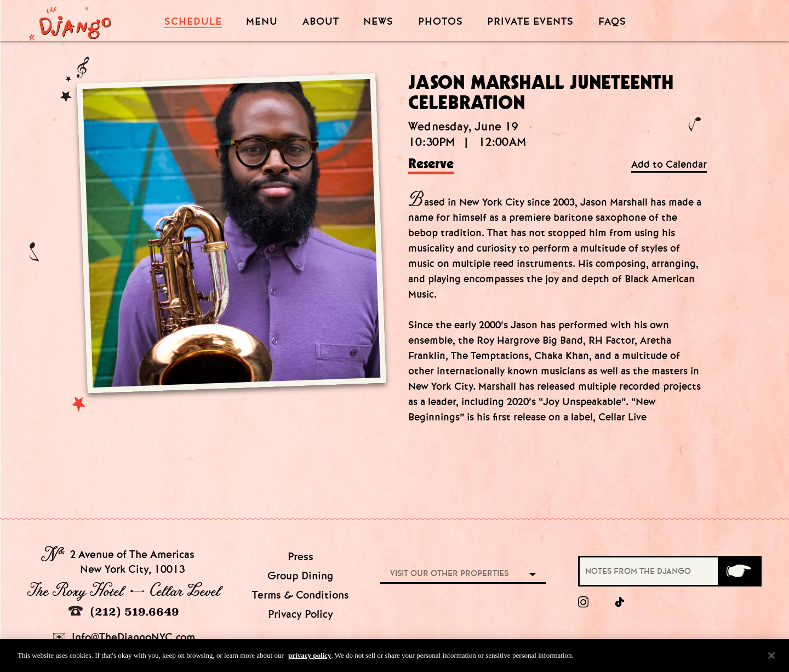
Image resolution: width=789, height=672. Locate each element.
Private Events (530, 22)
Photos (441, 22)
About (321, 22)
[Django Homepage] (70, 20)
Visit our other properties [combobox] (449, 573)
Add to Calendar (669, 165)
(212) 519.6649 (124, 611)
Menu (262, 22)
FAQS (612, 22)
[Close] (771, 658)
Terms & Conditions (301, 595)
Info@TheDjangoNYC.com (124, 637)
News (378, 22)
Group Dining (300, 576)
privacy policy (310, 658)
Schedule (193, 22)
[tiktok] (620, 602)
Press (301, 557)
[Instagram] (583, 602)
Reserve (431, 164)
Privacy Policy (301, 614)
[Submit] (739, 571)
